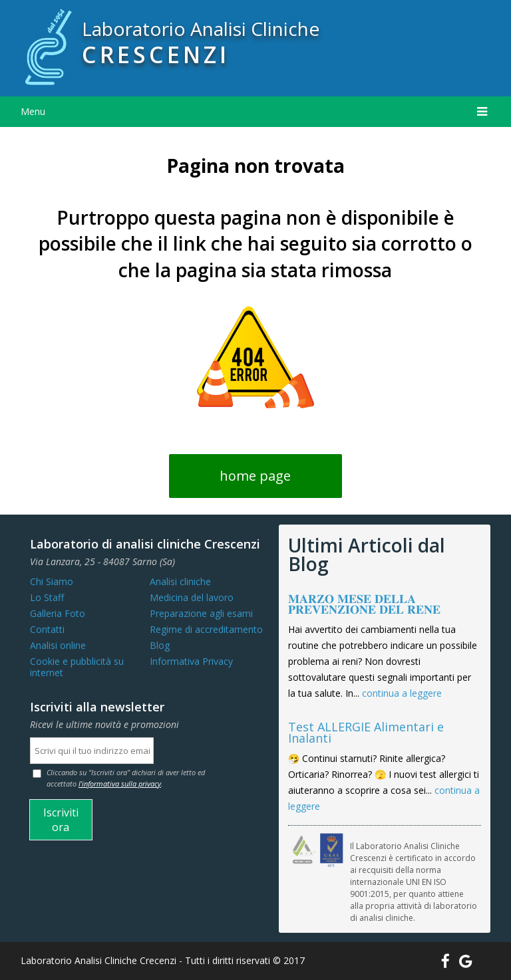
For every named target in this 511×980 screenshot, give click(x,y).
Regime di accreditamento (206, 629)
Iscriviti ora (61, 820)
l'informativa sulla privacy (120, 784)
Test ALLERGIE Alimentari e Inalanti (366, 732)
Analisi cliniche (180, 581)
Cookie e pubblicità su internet (77, 667)
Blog (160, 645)
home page (255, 476)
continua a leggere (402, 693)
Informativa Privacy (191, 661)
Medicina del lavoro (192, 597)
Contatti (47, 629)
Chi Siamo (52, 581)
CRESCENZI (156, 55)
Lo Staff (47, 597)
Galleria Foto (58, 613)
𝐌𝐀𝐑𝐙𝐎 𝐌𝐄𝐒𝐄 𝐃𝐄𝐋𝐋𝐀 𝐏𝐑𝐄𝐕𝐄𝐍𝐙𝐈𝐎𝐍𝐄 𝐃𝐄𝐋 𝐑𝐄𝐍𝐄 (364, 604)
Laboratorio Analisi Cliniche (201, 29)
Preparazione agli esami (201, 613)
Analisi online (58, 645)
